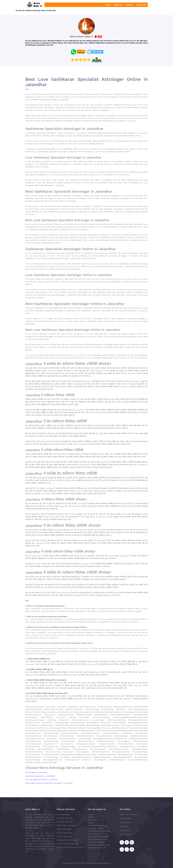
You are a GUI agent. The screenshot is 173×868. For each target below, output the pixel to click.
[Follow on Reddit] (127, 849)
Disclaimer (124, 826)
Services (129, 5)
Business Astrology (65, 822)
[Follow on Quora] (122, 849)
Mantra (91, 817)
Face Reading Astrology (98, 837)
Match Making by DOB (98, 839)
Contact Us (141, 5)
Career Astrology (64, 829)
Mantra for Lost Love (97, 848)
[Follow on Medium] (132, 849)
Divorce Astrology (64, 836)
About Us (118, 5)
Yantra (91, 823)
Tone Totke (93, 820)
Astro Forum (125, 830)
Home (108, 5)
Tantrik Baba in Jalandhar (36, 772)
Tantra (91, 814)
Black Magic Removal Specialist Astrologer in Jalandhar (49, 783)
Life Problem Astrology (66, 825)
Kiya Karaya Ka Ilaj (64, 833)
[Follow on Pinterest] (132, 842)
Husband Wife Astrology (67, 840)
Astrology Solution (96, 828)
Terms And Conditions (129, 814)
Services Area (125, 834)
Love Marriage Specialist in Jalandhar (41, 780)
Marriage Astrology (65, 818)
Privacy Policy (125, 818)
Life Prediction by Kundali (99, 831)
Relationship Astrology (98, 826)
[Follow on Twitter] (127, 842)
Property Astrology (96, 842)
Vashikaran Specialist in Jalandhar (40, 776)
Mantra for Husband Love (99, 845)
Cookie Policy (125, 822)
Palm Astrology (95, 834)
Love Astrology (63, 814)
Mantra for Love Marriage (67, 844)
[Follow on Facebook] (122, 842)
